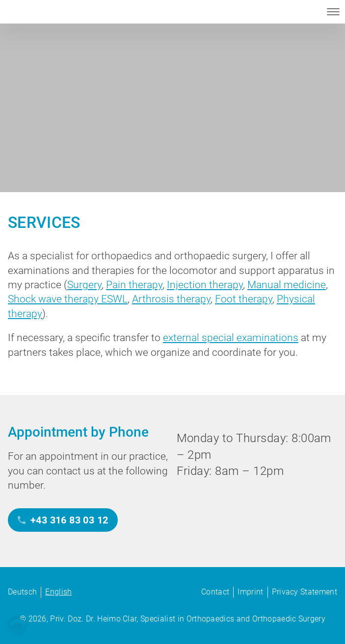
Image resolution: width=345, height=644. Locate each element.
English (58, 592)
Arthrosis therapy (171, 299)
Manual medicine (287, 285)
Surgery (84, 285)
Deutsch (22, 592)
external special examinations (231, 338)
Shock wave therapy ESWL (68, 299)
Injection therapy (205, 285)
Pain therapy (134, 285)
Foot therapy (244, 299)
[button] (18, 626)
